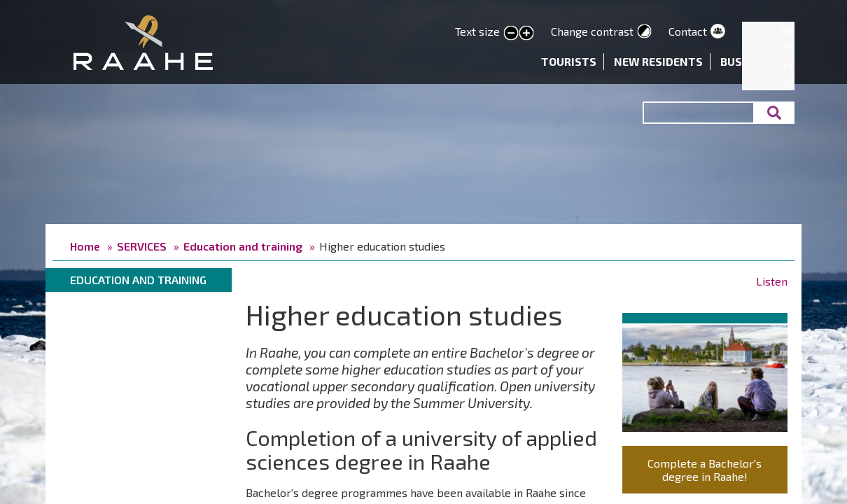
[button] (705, 376)
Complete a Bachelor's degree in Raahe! (705, 470)
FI (789, 47)
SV (787, 64)
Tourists (569, 61)
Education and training (243, 246)
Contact (688, 31)
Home (85, 246)
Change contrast (592, 31)
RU (786, 81)
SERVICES (142, 246)
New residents (658, 61)
